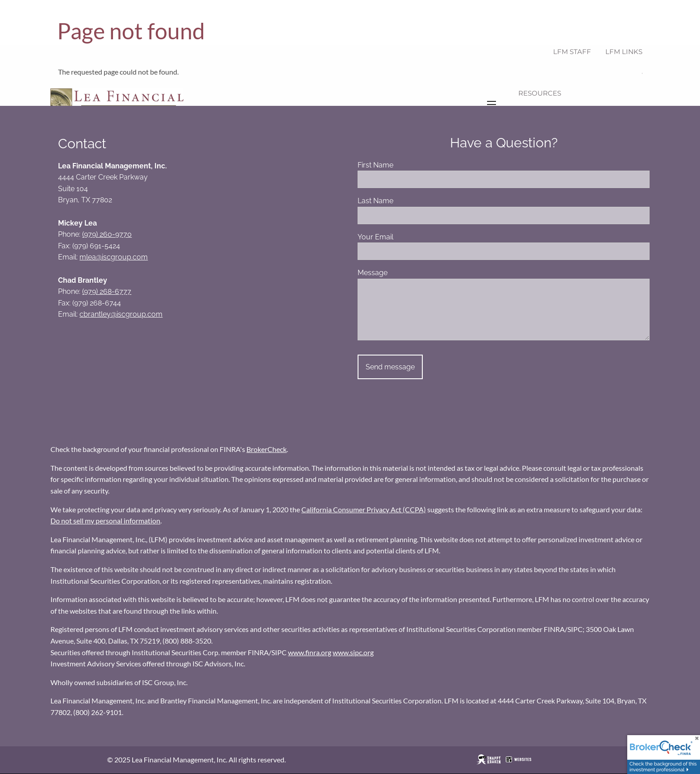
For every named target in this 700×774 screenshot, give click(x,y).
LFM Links (624, 52)
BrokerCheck (267, 450)
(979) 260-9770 (107, 235)
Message (406, 273)
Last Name (409, 201)
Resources (540, 93)
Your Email (409, 237)
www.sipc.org (353, 653)
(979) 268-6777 (107, 292)
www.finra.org (310, 653)
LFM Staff (572, 52)
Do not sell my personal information (105, 521)
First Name (409, 165)
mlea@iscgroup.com (114, 257)
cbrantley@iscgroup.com (121, 315)
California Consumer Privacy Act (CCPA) (364, 510)
